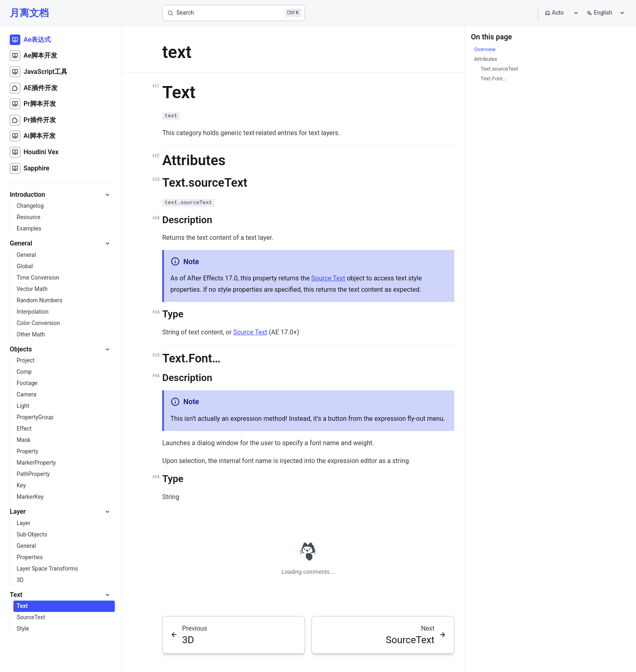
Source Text (328, 278)
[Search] (234, 13)
